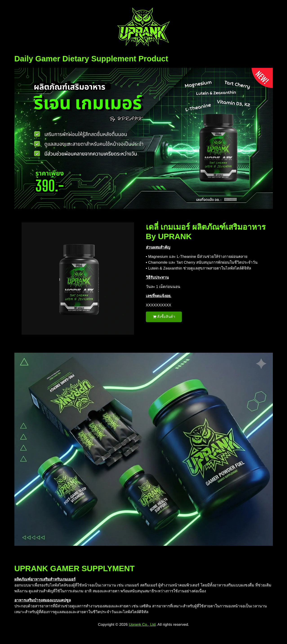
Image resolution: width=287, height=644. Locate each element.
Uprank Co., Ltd (142, 625)
